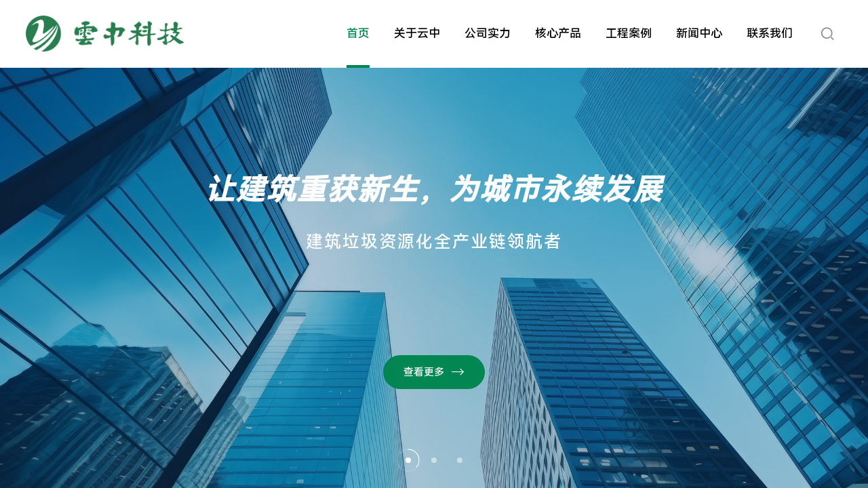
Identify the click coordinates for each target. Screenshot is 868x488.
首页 (358, 33)
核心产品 (558, 33)
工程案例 (629, 33)
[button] (408, 460)
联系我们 (770, 33)
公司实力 (488, 33)
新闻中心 (699, 33)
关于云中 (417, 33)
